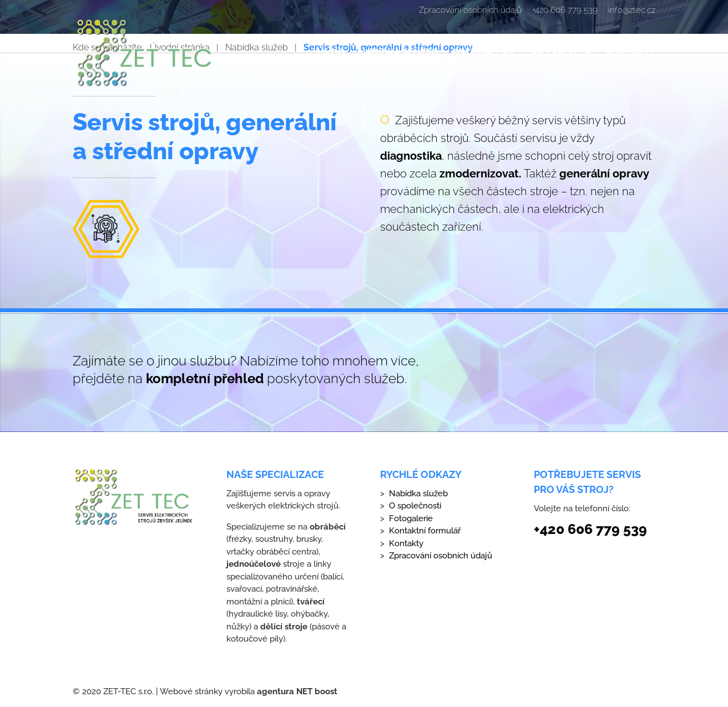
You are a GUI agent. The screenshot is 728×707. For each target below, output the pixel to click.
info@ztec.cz (632, 11)
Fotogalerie (484, 53)
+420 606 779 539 (565, 11)
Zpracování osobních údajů (470, 11)
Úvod (331, 53)
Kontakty (630, 53)
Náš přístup (561, 53)
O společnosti (415, 506)
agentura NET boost (297, 691)
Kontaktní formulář (425, 531)
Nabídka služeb (398, 53)
